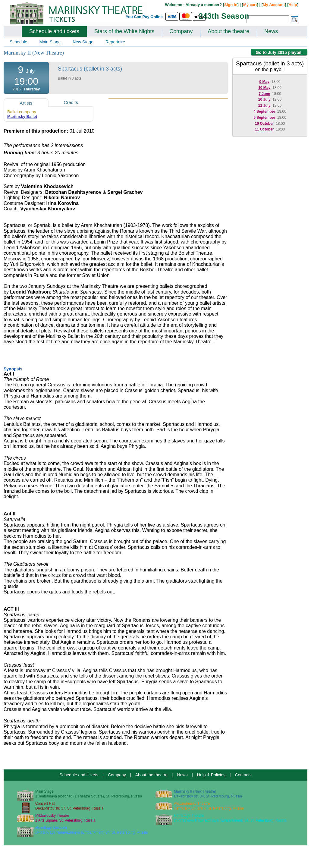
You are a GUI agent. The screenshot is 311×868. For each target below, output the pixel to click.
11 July (264, 105)
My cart (250, 5)
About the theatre (228, 31)
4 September (264, 112)
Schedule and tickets (54, 31)
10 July (264, 99)
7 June (264, 94)
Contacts (243, 775)
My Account (274, 5)
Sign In (231, 5)
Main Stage (50, 42)
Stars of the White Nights (124, 31)
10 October (264, 124)
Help (293, 5)
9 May (264, 82)
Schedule (18, 42)
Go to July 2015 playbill (279, 52)
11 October (264, 129)
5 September (264, 118)
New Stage (83, 42)
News (271, 31)
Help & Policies (211, 775)
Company (181, 31)
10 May (264, 88)
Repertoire (115, 42)
